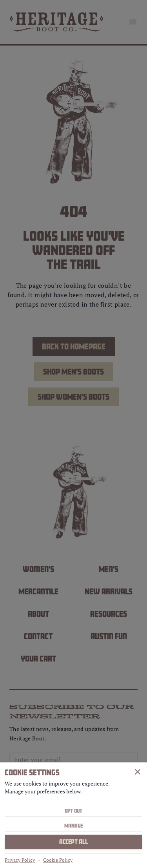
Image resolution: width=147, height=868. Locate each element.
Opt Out (73, 811)
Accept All (73, 842)
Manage (73, 826)
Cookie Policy (58, 860)
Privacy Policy (20, 860)
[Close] (138, 772)
